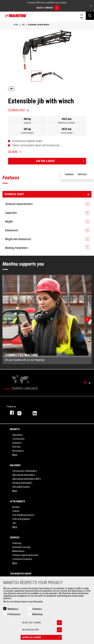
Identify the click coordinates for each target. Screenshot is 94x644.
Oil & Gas (16, 447)
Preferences (14, 615)
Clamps (16, 511)
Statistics (37, 609)
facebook (10, 413)
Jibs (14, 523)
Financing (17, 543)
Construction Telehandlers (25, 471)
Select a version (48, 8)
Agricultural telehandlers (24, 475)
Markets (15, 429)
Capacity (27, 123)
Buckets (16, 507)
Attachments (17, 501)
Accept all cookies (42, 638)
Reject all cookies (42, 623)
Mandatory (13, 609)
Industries (17, 443)
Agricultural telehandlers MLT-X (27, 479)
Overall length (67, 133)
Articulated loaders (21, 487)
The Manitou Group (21, 574)
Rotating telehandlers (22, 483)
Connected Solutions (22, 559)
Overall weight (27, 133)
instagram (22, 413)
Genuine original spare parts (25, 555)
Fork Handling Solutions (23, 515)
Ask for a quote (61, 161)
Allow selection (42, 630)
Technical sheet (17, 110)
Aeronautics (18, 451)
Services (15, 538)
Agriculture (17, 435)
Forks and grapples (21, 519)
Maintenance (18, 551)
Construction (18, 439)
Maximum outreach (67, 123)
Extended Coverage (21, 547)
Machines (15, 465)
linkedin (37, 413)
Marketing (37, 615)
